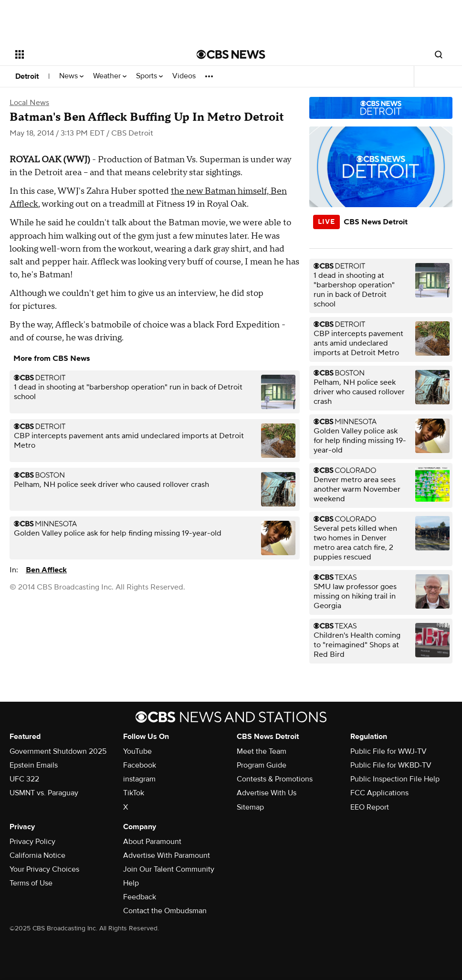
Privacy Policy (32, 842)
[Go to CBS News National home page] (231, 54)
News (71, 76)
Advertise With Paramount (167, 855)
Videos (184, 76)
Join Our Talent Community (169, 869)
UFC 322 (24, 779)
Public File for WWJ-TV (388, 751)
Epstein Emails (34, 765)
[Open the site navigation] (87, 54)
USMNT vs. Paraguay (44, 793)
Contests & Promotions (275, 779)
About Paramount (152, 842)
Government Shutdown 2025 (58, 751)
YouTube (137, 751)
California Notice (37, 855)
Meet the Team (262, 751)
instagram (139, 779)
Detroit (27, 76)
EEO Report (370, 807)
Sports (149, 76)
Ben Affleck (46, 570)
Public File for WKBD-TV (391, 765)
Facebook (140, 765)
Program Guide (262, 765)
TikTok (134, 793)
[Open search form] (439, 54)
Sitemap (250, 807)
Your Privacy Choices (44, 869)
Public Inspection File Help (395, 779)
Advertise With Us (267, 793)
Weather (110, 76)
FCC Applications (379, 793)
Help (131, 883)
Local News (29, 103)
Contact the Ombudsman (165, 911)
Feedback (140, 897)
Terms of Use (31, 883)
